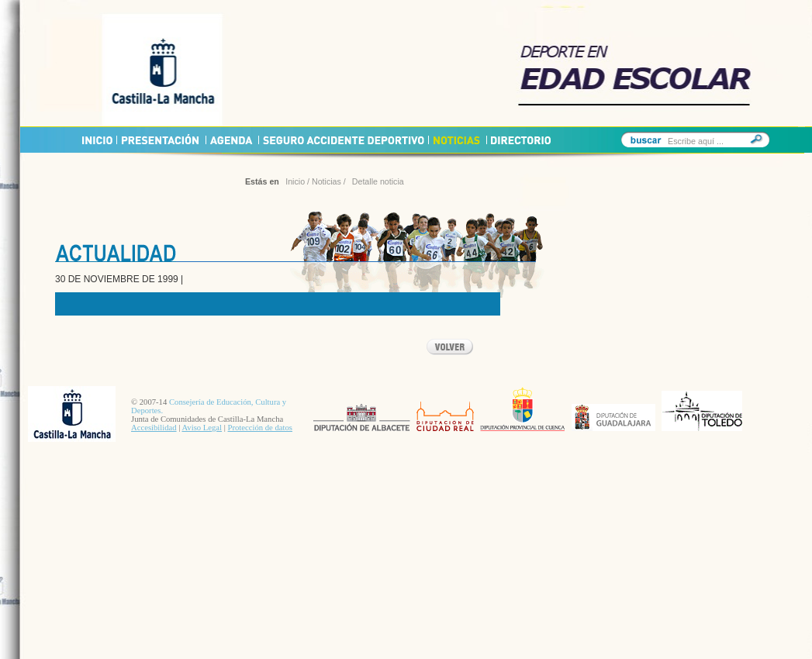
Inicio (295, 181)
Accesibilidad (154, 428)
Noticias (327, 181)
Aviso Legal (202, 428)
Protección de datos (260, 428)
